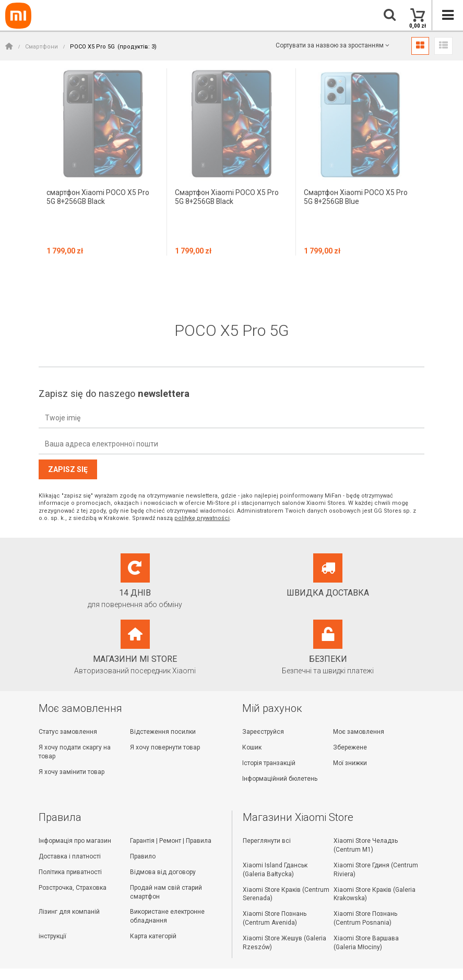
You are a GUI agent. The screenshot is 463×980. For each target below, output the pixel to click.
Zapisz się (68, 434)
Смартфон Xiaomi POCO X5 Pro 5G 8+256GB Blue (356, 197)
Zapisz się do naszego (114, 359)
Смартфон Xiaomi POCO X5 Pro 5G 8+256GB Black (227, 197)
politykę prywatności (202, 483)
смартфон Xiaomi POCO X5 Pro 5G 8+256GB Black (98, 197)
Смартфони (41, 47)
